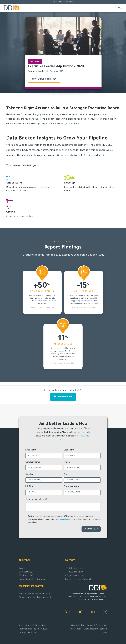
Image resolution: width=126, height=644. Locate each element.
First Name (31, 450)
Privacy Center (77, 625)
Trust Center (75, 629)
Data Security (25, 572)
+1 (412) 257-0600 (74, 572)
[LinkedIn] (67, 612)
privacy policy (63, 519)
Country (29, 474)
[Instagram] (92, 612)
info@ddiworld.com (75, 576)
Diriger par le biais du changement (35, 597)
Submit (91, 529)
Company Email (33, 462)
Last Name (69, 450)
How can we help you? (36, 500)
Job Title (29, 487)
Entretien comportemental (31, 594)
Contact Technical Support (78, 579)
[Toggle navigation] (119, 8)
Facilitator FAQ (26, 576)
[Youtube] (80, 612)
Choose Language (66, 2)
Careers (23, 568)
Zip (65, 474)
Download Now (44, 79)
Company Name (72, 487)
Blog (48, 594)
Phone (67, 462)
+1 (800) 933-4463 (74, 568)
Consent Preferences (97, 625)
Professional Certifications (32, 579)
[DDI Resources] (105, 612)
